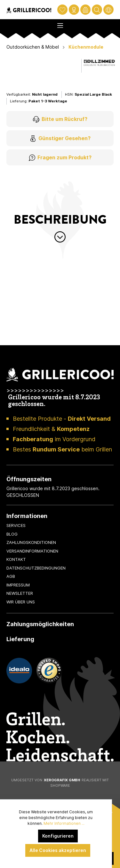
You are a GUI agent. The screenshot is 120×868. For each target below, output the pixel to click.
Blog (12, 534)
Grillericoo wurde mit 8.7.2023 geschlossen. (54, 401)
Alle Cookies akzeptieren (58, 850)
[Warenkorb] (85, 10)
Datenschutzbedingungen (36, 568)
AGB (11, 576)
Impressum (18, 585)
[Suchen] (97, 10)
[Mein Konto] (74, 10)
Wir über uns (21, 602)
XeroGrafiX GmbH (62, 780)
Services (16, 525)
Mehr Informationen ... (64, 823)
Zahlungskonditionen (31, 542)
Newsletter (20, 593)
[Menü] (60, 24)
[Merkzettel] (62, 10)
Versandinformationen (32, 551)
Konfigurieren (58, 836)
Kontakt (16, 559)
